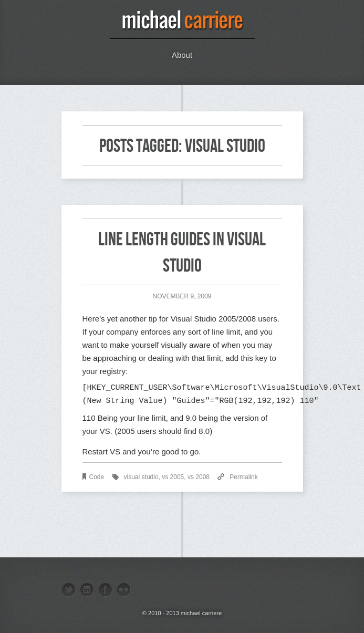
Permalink (243, 477)
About (182, 55)
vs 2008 (199, 477)
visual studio (141, 477)
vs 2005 (173, 477)
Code (97, 477)
